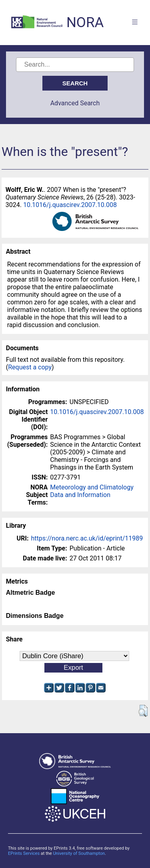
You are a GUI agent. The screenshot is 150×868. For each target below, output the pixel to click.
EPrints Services (24, 853)
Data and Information (80, 495)
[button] (143, 711)
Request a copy (30, 367)
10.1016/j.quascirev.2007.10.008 (70, 205)
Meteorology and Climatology (92, 487)
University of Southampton (79, 853)
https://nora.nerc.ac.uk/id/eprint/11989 (87, 538)
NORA (85, 23)
